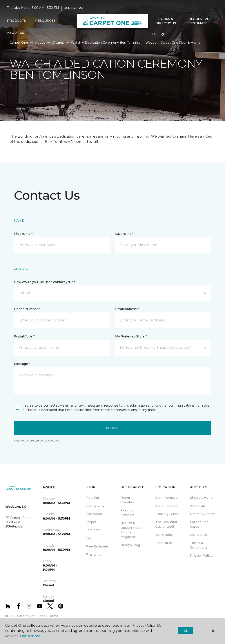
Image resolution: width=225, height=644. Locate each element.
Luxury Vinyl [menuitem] (95, 506)
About (40, 43)
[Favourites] (162, 35)
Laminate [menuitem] (93, 530)
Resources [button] (45, 21)
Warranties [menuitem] (164, 535)
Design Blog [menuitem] (130, 545)
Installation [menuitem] (164, 543)
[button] (154, 35)
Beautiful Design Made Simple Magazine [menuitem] (131, 530)
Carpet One (19, 43)
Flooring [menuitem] (92, 498)
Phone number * (27, 309)
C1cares (58, 43)
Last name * (124, 234)
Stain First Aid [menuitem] (166, 506)
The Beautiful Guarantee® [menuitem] (166, 524)
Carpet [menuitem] (91, 522)
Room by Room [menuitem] (202, 514)
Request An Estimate (199, 21)
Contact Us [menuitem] (199, 535)
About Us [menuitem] (197, 506)
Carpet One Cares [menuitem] (199, 524)
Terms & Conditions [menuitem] (199, 545)
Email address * (127, 309)
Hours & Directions (166, 21)
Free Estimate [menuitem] (97, 546)
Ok (186, 631)
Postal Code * (24, 336)
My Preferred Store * (131, 336)
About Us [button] (16, 33)
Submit (112, 428)
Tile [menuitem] (89, 538)
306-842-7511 (74, 8)
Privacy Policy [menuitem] (201, 556)
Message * (22, 364)
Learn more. (30, 636)
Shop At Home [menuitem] (202, 498)
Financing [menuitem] (94, 554)
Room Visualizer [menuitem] (128, 500)
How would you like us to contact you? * (44, 282)
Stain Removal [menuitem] (167, 498)
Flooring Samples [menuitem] (127, 513)
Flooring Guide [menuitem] (167, 514)
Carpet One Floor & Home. (38, 616)
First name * (23, 234)
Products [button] (16, 21)
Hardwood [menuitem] (94, 514)
